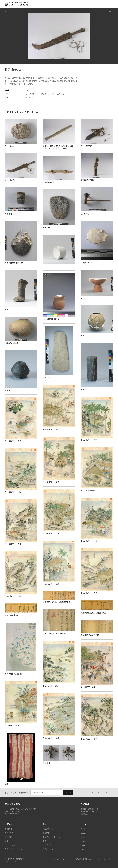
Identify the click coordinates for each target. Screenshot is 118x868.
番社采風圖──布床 (13, 596)
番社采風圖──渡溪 (13, 441)
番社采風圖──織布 (89, 541)
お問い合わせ (48, 849)
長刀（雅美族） (87, 146)
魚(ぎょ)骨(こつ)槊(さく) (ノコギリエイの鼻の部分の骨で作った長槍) (59, 147)
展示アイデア (48, 841)
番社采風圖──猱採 (89, 440)
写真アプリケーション (13, 849)
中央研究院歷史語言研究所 (14, 859)
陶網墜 (83, 389)
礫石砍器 (46, 228)
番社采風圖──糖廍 (89, 491)
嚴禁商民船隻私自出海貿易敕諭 (94, 613)
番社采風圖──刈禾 (51, 533)
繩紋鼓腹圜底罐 (11, 343)
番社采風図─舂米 (12, 725)
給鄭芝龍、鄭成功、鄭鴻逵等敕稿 (57, 602)
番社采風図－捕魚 (50, 686)
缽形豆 (83, 298)
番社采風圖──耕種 (13, 492)
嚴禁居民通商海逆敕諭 (90, 635)
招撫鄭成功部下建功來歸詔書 (55, 634)
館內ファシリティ (12, 845)
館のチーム (47, 845)
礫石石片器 (9, 146)
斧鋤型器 (46, 378)
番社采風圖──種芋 (89, 739)
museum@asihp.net (12, 814)
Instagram (85, 833)
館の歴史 (46, 833)
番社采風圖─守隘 (50, 429)
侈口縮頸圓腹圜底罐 (51, 319)
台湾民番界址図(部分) (14, 674)
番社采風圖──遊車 (13, 544)
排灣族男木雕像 (87, 180)
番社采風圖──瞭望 (89, 593)
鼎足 (7, 309)
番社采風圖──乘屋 (51, 482)
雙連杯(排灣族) (49, 182)
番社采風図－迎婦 (88, 687)
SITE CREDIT (13, 861)
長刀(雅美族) (10, 180)
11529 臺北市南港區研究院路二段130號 (20, 809)
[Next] (113, 36)
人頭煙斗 (46, 763)
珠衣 (7, 784)
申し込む (68, 793)
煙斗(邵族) (85, 214)
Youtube (84, 845)
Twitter (84, 841)
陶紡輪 (7, 390)
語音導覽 (8, 837)
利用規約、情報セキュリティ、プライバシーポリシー (94, 859)
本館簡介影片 (48, 829)
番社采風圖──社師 (51, 584)
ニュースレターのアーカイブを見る (98, 793)
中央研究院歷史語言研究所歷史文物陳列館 (16, 4)
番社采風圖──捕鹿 (51, 738)
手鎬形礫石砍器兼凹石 (14, 263)
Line (82, 837)
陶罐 (83, 336)
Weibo (83, 849)
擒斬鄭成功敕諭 (11, 615)
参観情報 (8, 829)
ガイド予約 (9, 833)
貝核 (45, 266)
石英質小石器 (86, 263)
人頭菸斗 (8, 214)
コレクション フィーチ (52, 837)
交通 (6, 841)
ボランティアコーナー (61, 859)
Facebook (85, 829)
